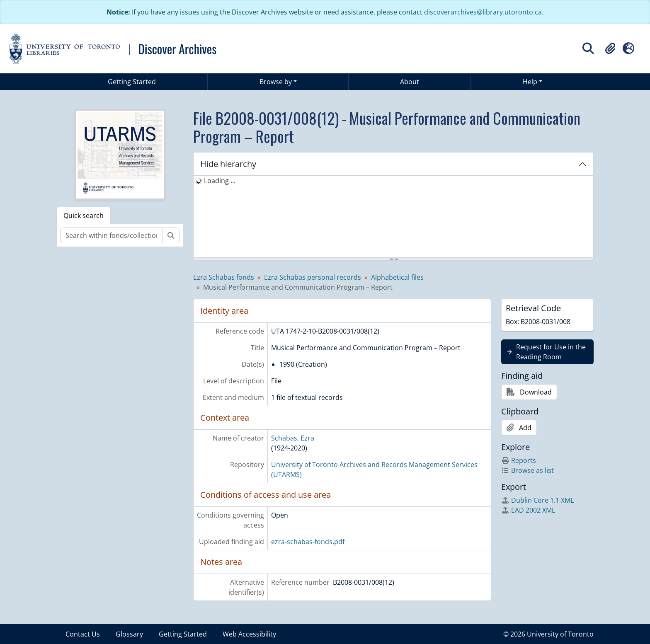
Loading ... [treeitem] (220, 181)
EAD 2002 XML (528, 510)
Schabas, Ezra (293, 438)
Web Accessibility (249, 634)
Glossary (129, 634)
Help (530, 82)
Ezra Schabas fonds (224, 277)
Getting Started (132, 82)
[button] (610, 48)
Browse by (276, 82)
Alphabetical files (397, 277)
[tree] (393, 217)
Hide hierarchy (228, 164)
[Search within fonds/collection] (111, 235)
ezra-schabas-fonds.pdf (308, 542)
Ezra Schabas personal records (313, 277)
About (410, 82)
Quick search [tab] (84, 215)
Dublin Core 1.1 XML (537, 500)
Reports (519, 460)
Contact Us (83, 634)
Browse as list (528, 470)
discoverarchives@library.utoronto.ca (483, 12)
